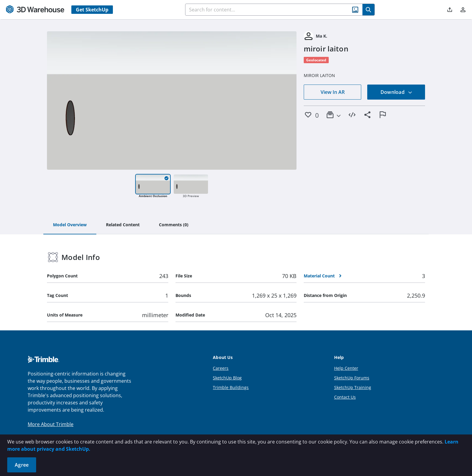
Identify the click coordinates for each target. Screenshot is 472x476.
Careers (221, 368)
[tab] (70, 225)
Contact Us (345, 397)
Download (396, 92)
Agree (22, 465)
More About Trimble (51, 424)
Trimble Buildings (231, 387)
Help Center (346, 368)
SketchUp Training (353, 387)
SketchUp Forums (352, 378)
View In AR (333, 92)
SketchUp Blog (227, 378)
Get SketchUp (92, 10)
